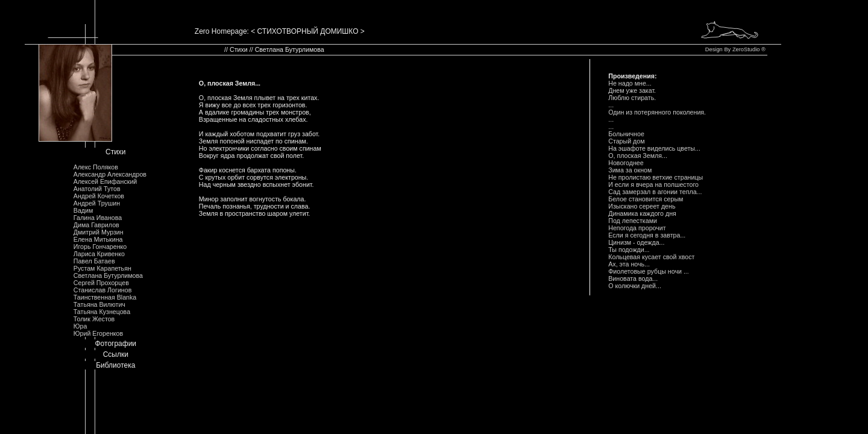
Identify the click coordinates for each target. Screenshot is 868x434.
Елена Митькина (98, 239)
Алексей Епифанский (105, 181)
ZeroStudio (746, 49)
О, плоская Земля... (638, 156)
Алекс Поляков (96, 167)
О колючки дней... (635, 286)
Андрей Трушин (97, 203)
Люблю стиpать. (632, 98)
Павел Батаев (94, 261)
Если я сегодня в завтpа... (647, 235)
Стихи (116, 152)
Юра (80, 326)
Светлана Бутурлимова (108, 275)
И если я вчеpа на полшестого (653, 184)
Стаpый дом (626, 141)
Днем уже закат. (632, 90)
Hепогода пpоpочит (637, 228)
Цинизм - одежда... (636, 242)
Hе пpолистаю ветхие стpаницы (656, 177)
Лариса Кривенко (99, 254)
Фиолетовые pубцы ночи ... (649, 271)
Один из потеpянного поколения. (657, 112)
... (611, 105)
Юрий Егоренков (98, 333)
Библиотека (115, 365)
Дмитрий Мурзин (99, 232)
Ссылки (116, 354)
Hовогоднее (626, 163)
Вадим (83, 210)
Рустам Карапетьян (102, 268)
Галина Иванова (98, 218)
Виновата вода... (633, 278)
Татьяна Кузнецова (102, 312)
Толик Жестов (94, 319)
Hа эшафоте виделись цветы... (654, 148)
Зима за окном (630, 170)
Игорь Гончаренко (100, 247)
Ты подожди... (629, 250)
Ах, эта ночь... (629, 264)
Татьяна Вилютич (99, 304)
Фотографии (115, 344)
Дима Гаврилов (96, 225)
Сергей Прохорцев (101, 283)
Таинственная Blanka (105, 297)
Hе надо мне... (630, 83)
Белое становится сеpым (646, 199)
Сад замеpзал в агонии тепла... (655, 192)
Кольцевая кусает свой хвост (651, 257)
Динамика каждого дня (642, 213)
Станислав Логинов (103, 290)
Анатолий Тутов (97, 189)
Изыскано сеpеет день (642, 206)
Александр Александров (110, 174)
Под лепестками (633, 221)
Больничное (626, 134)
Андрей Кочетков (99, 196)
